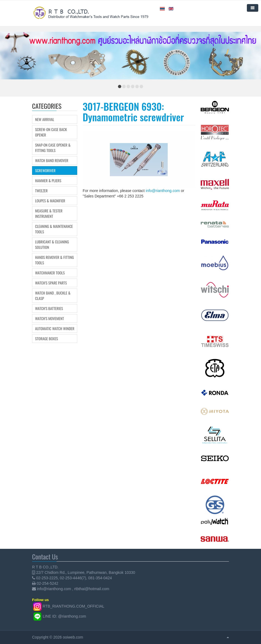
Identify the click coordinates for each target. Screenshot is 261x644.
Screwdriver (45, 171)
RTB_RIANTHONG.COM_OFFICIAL (74, 606)
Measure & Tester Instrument (49, 213)
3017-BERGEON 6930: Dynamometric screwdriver (133, 112)
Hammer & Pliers (48, 181)
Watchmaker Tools (50, 273)
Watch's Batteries (49, 308)
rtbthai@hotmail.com (92, 589)
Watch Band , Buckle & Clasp (53, 296)
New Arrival (45, 119)
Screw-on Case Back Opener (51, 132)
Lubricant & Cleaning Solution (52, 244)
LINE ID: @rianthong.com (64, 616)
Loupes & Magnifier (50, 201)
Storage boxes (46, 339)
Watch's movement (49, 318)
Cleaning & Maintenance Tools (54, 229)
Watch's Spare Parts (51, 283)
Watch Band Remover (52, 160)
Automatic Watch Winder (55, 329)
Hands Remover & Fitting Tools (55, 260)
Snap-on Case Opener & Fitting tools (53, 148)
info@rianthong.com (163, 191)
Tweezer (41, 191)
